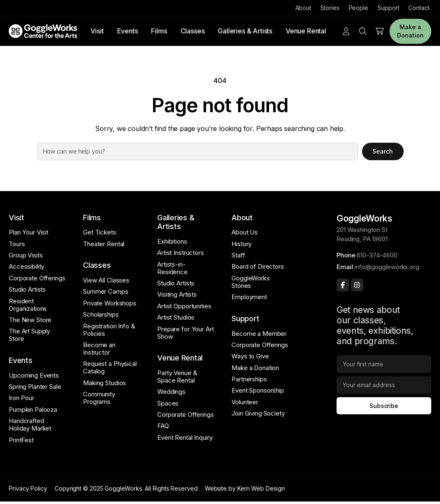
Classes (193, 31)
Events (128, 31)
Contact (419, 8)
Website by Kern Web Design (245, 488)
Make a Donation (410, 31)
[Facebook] (343, 285)
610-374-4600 (377, 255)
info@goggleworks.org (387, 267)
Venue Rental (306, 31)
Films (159, 31)
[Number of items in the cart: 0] (380, 31)
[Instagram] (357, 285)
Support (388, 8)
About (303, 8)
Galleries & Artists (245, 31)
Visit (97, 31)
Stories (330, 8)
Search (383, 151)
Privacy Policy (28, 488)
